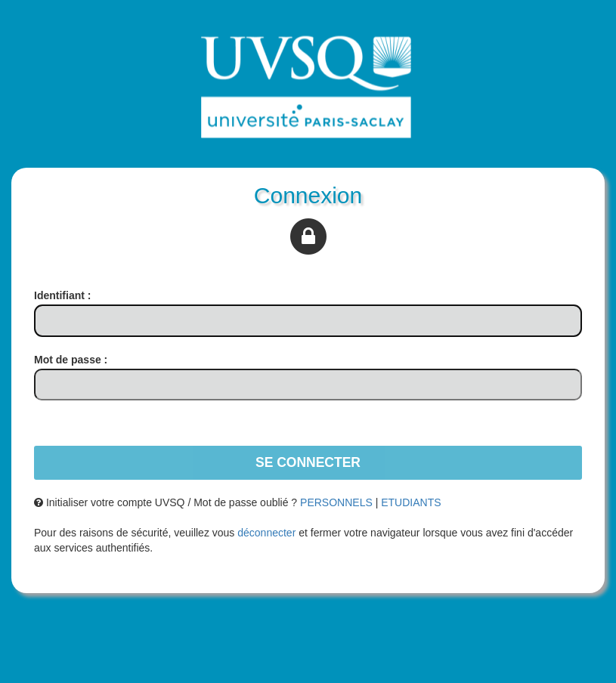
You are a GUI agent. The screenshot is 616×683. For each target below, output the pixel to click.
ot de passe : (71, 360)
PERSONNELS (336, 502)
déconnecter (266, 533)
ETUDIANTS (411, 502)
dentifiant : (62, 295)
